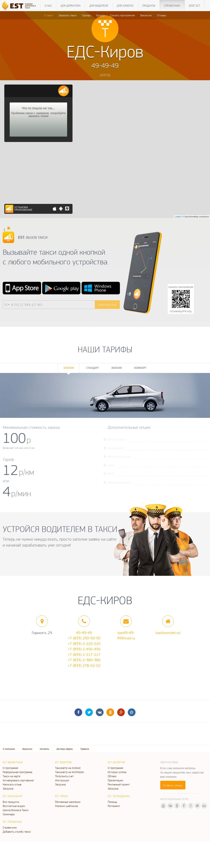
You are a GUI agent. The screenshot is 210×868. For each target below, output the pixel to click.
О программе (10, 768)
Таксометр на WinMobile (69, 772)
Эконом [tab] (69, 368)
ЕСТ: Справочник (12, 822)
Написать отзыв (12, 784)
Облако (112, 776)
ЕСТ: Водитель (63, 762)
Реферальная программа (17, 772)
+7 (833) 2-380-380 (84, 660)
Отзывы (162, 15)
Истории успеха (117, 772)
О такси (49, 15)
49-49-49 (84, 633)
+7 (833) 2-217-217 (84, 654)
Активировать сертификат (18, 780)
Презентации (115, 780)
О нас (48, 6)
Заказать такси (67, 15)
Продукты (149, 6)
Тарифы (86, 15)
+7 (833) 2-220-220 (84, 643)
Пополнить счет (64, 776)
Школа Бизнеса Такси (16, 810)
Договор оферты (65, 749)
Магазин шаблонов (66, 806)
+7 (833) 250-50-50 (84, 638)
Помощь (112, 802)
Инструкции (62, 780)
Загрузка (8, 788)
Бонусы (100, 15)
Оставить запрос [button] (173, 785)
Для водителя (99, 6)
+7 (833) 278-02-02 (84, 665)
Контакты (44, 749)
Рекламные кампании (68, 802)
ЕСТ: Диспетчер (116, 762)
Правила (85, 749)
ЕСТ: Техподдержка (119, 796)
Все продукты (11, 802)
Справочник (172, 6)
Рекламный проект (119, 784)
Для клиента (125, 6)
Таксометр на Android (68, 768)
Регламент (114, 806)
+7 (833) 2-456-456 (84, 649)
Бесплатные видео (14, 806)
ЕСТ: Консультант (13, 796)
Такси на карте (12, 776)
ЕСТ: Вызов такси (13, 762)
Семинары (9, 814)
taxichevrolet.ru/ (168, 633)
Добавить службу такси (17, 832)
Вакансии (146, 15)
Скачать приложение (122, 15)
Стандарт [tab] (93, 368)
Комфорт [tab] (140, 368)
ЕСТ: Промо (61, 796)
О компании (9, 749)
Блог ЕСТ (194, 6)
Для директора (71, 6)
